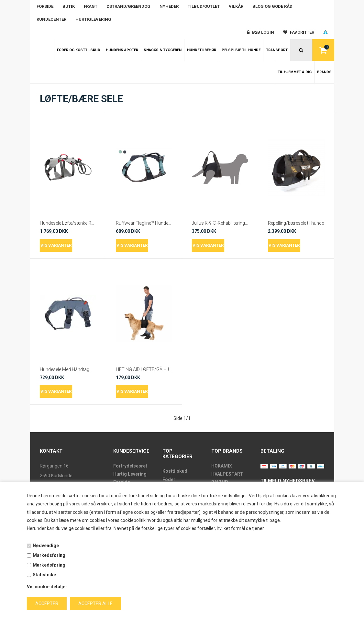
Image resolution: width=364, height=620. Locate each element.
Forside (45, 6)
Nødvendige (46, 546)
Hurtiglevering (93, 19)
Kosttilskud (175, 471)
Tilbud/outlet (204, 6)
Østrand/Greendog (128, 6)
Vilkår (236, 6)
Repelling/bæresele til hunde (296, 223)
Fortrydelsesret (130, 466)
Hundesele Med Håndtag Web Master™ (68, 369)
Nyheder (169, 6)
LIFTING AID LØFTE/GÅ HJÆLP (144, 369)
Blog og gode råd (272, 6)
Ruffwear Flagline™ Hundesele (144, 223)
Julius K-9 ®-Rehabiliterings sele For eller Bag (220, 223)
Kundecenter (51, 19)
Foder (169, 479)
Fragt (91, 6)
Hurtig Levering (130, 474)
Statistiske (44, 575)
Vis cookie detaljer (47, 587)
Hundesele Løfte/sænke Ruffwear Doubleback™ (68, 223)
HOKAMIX (222, 466)
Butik (69, 6)
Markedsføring (49, 555)
